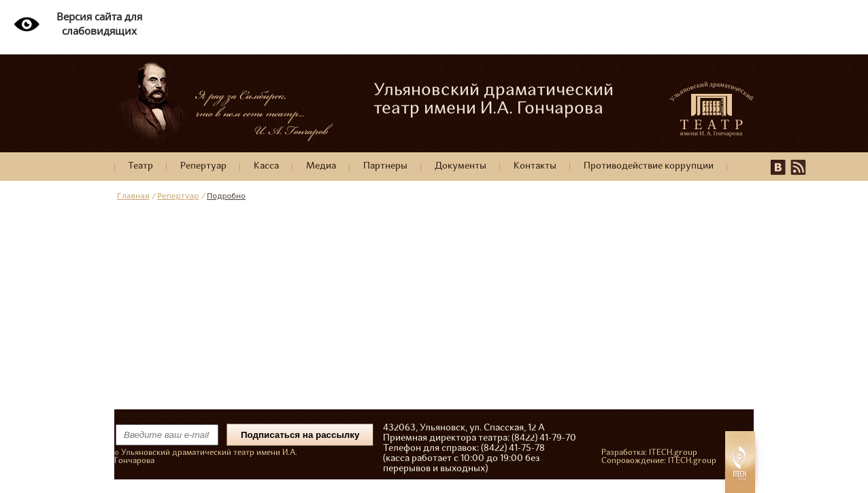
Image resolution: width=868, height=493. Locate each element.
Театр (140, 166)
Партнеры (385, 166)
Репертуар (203, 166)
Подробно (226, 196)
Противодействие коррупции (649, 166)
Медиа (321, 166)
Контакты (535, 166)
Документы (461, 166)
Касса (266, 166)
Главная (133, 196)
